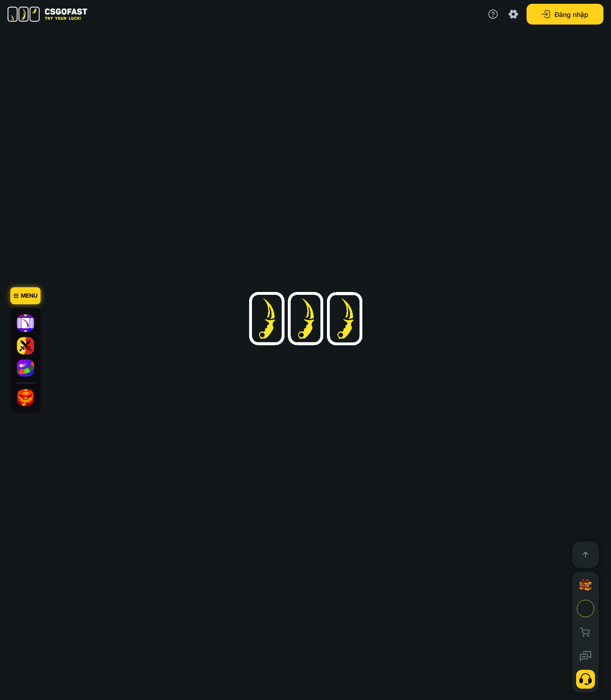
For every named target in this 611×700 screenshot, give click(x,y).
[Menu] (25, 296)
